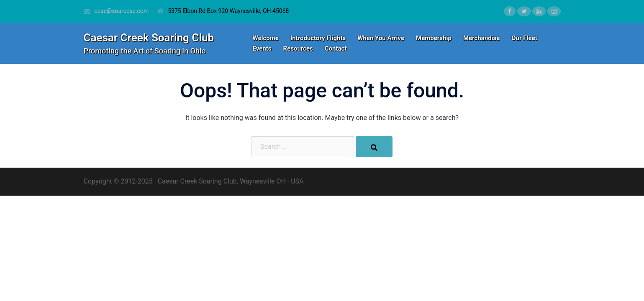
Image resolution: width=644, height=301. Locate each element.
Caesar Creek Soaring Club (149, 38)
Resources (298, 48)
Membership (434, 38)
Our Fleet (524, 38)
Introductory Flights (318, 38)
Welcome (266, 38)
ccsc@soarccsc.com (122, 11)
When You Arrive (381, 38)
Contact (336, 48)
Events (262, 48)
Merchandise (481, 38)
